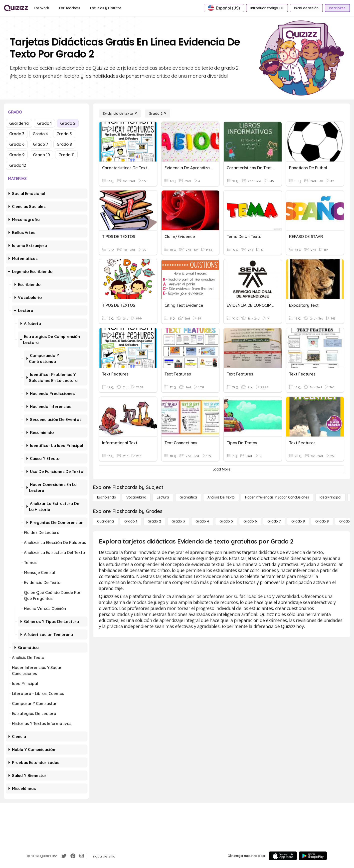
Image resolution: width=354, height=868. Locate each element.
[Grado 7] (274, 521)
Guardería (19, 123)
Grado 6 (17, 144)
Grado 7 (41, 144)
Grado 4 (40, 134)
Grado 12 (18, 165)
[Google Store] (313, 856)
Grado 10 (41, 155)
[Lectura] (163, 497)
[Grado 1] (131, 521)
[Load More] (221, 469)
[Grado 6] (250, 521)
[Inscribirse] (337, 8)
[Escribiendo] (106, 497)
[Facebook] (73, 856)
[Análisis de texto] (221, 497)
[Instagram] (82, 856)
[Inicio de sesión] (306, 8)
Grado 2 (68, 123)
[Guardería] (105, 521)
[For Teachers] (70, 8)
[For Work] (42, 8)
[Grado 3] (178, 521)
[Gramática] (188, 497)
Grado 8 (64, 144)
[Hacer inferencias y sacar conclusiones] (277, 497)
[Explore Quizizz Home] (16, 8)
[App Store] (283, 856)
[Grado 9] (322, 521)
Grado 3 (17, 134)
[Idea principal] (330, 497)
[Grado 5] (226, 521)
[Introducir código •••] (267, 8)
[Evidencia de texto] (120, 113)
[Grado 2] (158, 113)
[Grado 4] (202, 521)
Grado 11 (66, 155)
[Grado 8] (298, 521)
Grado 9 (17, 155)
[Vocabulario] (136, 497)
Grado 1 (44, 123)
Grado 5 (64, 134)
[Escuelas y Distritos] (106, 8)
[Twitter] (64, 856)
